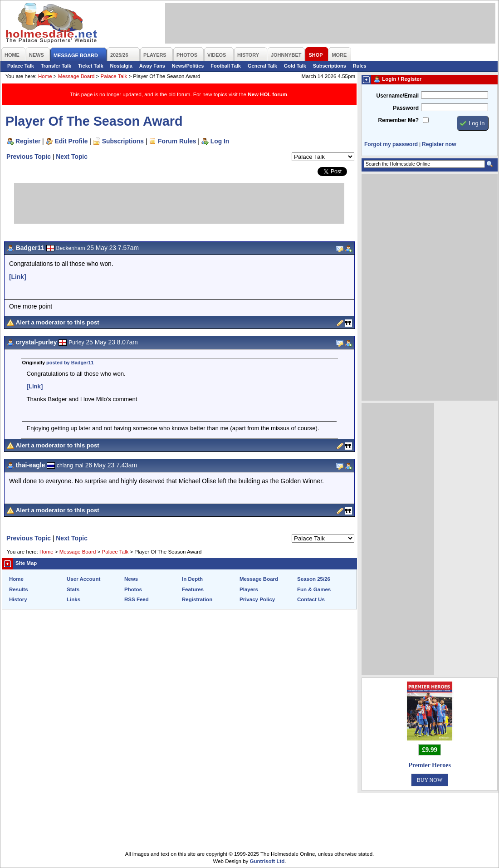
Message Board (76, 76)
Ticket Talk (91, 66)
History (18, 599)
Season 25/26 (314, 579)
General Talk (262, 66)
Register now (439, 144)
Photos (133, 589)
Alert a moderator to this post (58, 322)
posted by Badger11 (70, 363)
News (131, 579)
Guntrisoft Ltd (267, 861)
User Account (83, 579)
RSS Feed (137, 599)
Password (406, 108)
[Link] (18, 277)
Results (19, 589)
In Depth (192, 579)
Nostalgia (121, 66)
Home (45, 76)
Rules (360, 66)
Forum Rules (177, 141)
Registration (197, 599)
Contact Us (311, 599)
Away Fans (152, 66)
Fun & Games (314, 589)
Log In (220, 141)
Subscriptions (330, 66)
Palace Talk (21, 66)
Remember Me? (399, 120)
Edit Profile (71, 141)
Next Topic (72, 157)
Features (193, 589)
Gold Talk (295, 66)
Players (249, 589)
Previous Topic (29, 157)
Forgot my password (391, 144)
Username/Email (397, 96)
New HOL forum (267, 94)
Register (28, 141)
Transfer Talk (56, 66)
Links (73, 599)
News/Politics (188, 66)
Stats (73, 589)
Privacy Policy (257, 599)
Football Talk (226, 66)
